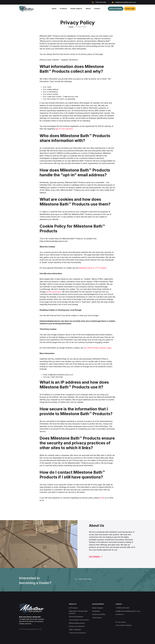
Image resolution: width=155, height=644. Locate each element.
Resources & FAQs (99, 614)
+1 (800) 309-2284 (122, 608)
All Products (73, 608)
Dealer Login (130, 9)
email (102, 498)
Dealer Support (98, 608)
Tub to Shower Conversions (79, 620)
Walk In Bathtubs (75, 630)
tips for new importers (64, 129)
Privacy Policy (121, 622)
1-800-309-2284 (99, 2)
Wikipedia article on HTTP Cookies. (93, 268)
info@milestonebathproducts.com (124, 2)
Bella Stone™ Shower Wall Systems (78, 612)
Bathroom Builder (116, 9)
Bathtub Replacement (77, 623)
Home (71, 27)
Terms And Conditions (124, 625)
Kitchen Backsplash (76, 617)
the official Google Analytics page (98, 348)
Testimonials (97, 618)
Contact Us (120, 614)
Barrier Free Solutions (77, 626)
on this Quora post (54, 292)
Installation (96, 611)
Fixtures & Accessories (77, 633)
